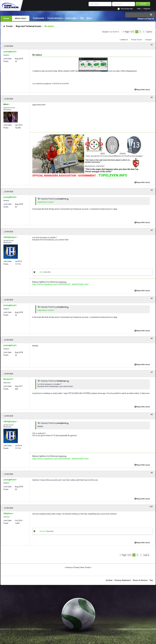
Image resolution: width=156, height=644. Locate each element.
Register (147, 9)
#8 (152, 414)
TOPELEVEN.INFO (113, 175)
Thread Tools (136, 40)
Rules (89, 18)
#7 (152, 372)
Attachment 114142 (46, 202)
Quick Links (71, 18)
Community (38, 18)
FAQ (82, 18)
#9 (152, 473)
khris (42, 272)
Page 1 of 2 (129, 32)
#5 (152, 298)
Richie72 (43, 531)
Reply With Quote (142, 89)
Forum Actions (55, 18)
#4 (152, 230)
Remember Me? (127, 9)
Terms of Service (140, 580)
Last (149, 32)
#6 (152, 338)
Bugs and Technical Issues (29, 26)
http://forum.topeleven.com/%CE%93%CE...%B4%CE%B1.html (60, 284)
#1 (152, 45)
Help (139, 9)
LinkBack (123, 40)
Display (148, 40)
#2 (152, 97)
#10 (151, 507)
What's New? (21, 18)
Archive (109, 580)
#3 (152, 190)
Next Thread (85, 567)
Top (151, 580)
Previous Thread (72, 567)
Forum (6, 18)
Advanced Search (146, 19)
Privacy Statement (123, 580)
